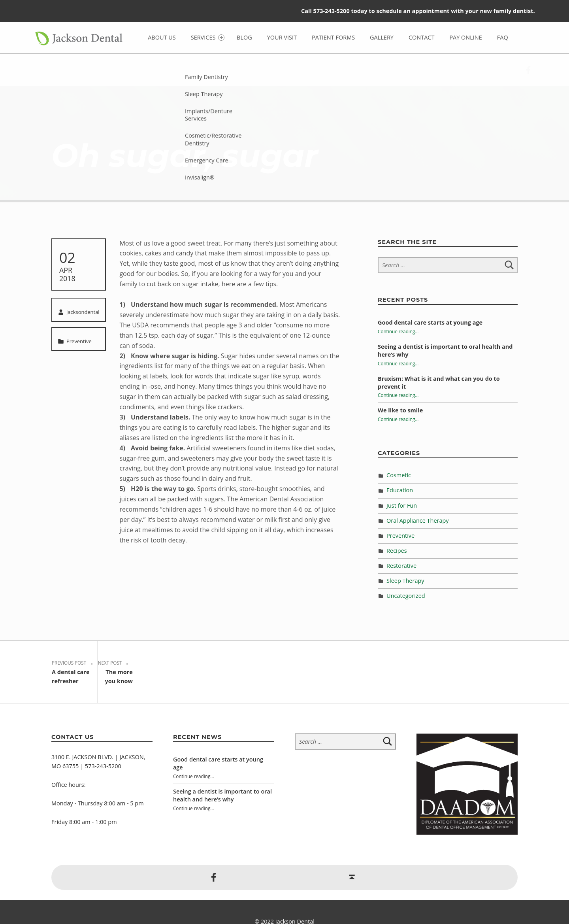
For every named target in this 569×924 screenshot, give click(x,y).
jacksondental (83, 312)
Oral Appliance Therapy (418, 521)
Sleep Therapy (405, 581)
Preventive (79, 341)
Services (208, 37)
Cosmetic (399, 475)
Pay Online (465, 37)
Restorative (401, 566)
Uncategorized (406, 596)
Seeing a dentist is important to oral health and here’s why (222, 777)
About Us (162, 37)
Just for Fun (402, 505)
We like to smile (400, 410)
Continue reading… (398, 331)
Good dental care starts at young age (430, 322)
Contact (421, 37)
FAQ (503, 37)
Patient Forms (333, 37)
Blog (244, 37)
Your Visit (282, 37)
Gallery (382, 37)
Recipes (397, 551)
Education (400, 490)
